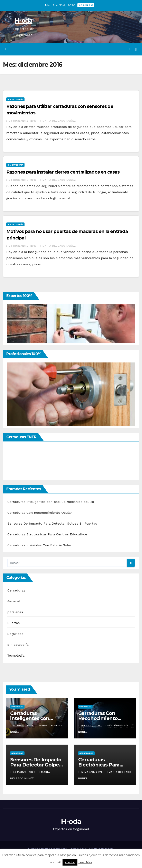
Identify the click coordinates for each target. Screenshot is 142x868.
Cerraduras (16, 590)
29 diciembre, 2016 (23, 121)
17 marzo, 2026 (92, 772)
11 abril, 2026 (91, 726)
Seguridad (16, 634)
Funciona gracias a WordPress (48, 849)
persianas (15, 612)
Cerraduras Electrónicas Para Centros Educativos (48, 534)
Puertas (14, 623)
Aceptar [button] (70, 862)
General (14, 601)
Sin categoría (15, 99)
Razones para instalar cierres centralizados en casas (63, 172)
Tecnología (16, 655)
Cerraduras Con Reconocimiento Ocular (40, 513)
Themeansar (105, 849)
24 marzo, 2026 (25, 772)
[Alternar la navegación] (136, 49)
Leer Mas (85, 862)
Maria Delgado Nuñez (58, 121)
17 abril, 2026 (23, 726)
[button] (129, 49)
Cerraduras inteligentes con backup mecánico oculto (51, 502)
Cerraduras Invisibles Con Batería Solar (39, 545)
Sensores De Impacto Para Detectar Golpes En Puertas (52, 523)
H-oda (24, 21)
